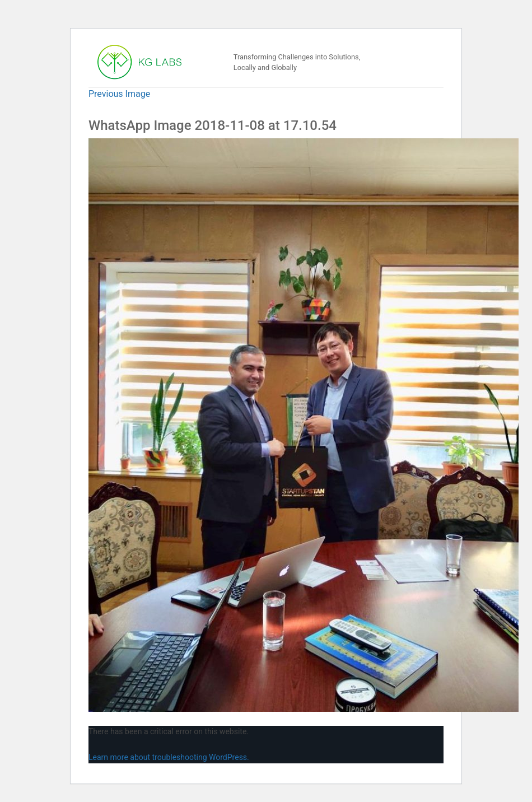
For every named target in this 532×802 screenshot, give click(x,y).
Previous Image (119, 94)
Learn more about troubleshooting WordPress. (169, 757)
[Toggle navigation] (419, 62)
